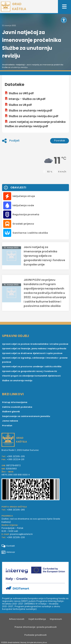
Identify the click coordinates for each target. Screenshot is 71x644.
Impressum (56, 619)
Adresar (8, 552)
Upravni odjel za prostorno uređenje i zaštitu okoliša (32, 367)
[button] (64, 20)
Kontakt (8, 546)
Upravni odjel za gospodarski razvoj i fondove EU (30, 371)
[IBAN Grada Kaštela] (35, 490)
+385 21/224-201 (16, 459)
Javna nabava (10, 421)
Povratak (60, 140)
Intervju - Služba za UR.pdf (25, 99)
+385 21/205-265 (16, 510)
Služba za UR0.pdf (19, 93)
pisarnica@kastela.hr (21, 534)
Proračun (7, 426)
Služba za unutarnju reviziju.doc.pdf (32, 116)
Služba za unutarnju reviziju (17, 381)
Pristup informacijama (15, 402)
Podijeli (11, 141)
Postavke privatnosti (35, 635)
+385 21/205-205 (16, 456)
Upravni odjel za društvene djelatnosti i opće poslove (32, 353)
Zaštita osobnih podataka (17, 407)
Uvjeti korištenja (37, 619)
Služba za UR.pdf (18, 105)
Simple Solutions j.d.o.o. (37, 642)
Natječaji (21, 65)
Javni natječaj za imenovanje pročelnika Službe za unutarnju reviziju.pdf (35, 124)
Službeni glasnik (11, 412)
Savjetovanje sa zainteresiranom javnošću (26, 416)
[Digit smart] (35, 579)
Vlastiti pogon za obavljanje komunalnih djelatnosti (31, 376)
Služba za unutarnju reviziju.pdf (28, 110)
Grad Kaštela (8, 65)
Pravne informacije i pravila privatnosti (36, 627)
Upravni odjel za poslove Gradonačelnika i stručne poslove (35, 344)
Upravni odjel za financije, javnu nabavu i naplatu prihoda (34, 349)
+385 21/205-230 (16, 537)
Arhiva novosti (17, 619)
